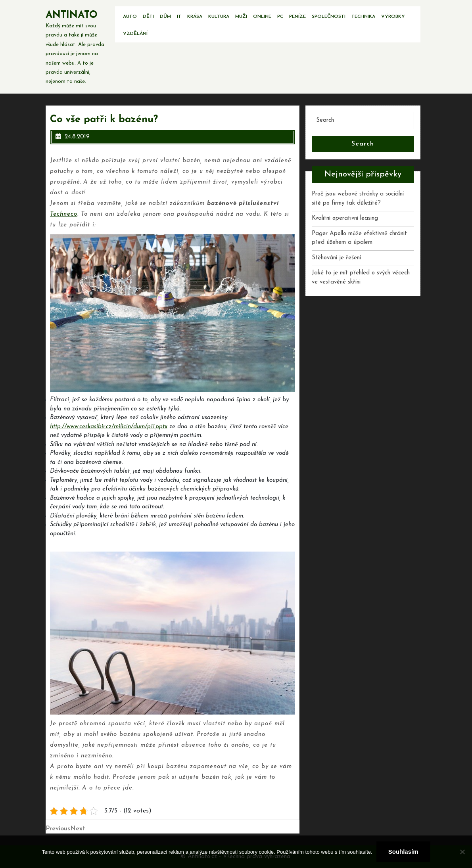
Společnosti (329, 17)
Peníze (297, 17)
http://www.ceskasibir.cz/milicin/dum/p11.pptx (109, 427)
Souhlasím (403, 852)
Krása (195, 17)
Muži (241, 17)
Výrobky (393, 17)
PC (280, 17)
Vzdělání (135, 34)
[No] (462, 852)
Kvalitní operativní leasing (345, 218)
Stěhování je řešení (336, 258)
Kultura (219, 17)
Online (262, 17)
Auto (130, 17)
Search (363, 144)
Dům (165, 17)
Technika (363, 17)
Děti (148, 17)
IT (179, 17)
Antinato (72, 15)
